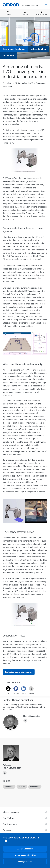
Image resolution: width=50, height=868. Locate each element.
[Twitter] (8, 689)
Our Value (8, 818)
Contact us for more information (19, 672)
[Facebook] (16, 689)
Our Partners (10, 824)
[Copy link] (31, 689)
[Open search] (40, 5)
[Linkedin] (24, 689)
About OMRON (11, 812)
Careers (7, 830)
